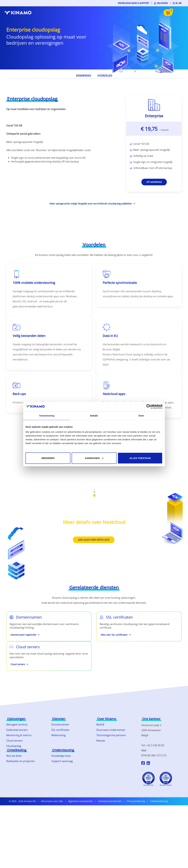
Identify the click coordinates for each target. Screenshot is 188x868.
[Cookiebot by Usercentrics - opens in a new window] (149, 407)
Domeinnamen (60, 724)
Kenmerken (84, 76)
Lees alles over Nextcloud (94, 540)
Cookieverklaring (159, 801)
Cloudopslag (14, 746)
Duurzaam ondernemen (111, 730)
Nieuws (101, 741)
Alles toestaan (140, 458)
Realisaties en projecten (20, 761)
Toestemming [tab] (47, 416)
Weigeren (48, 458)
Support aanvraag (62, 761)
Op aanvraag (154, 182)
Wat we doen (14, 756)
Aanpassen (94, 458)
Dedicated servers (17, 730)
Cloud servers (14, 741)
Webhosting (58, 735)
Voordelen (105, 76)
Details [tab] (94, 416)
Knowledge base (61, 756)
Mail (144, 750)
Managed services (17, 724)
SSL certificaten (60, 730)
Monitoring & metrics (19, 735)
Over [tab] (141, 416)
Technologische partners (111, 735)
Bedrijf (100, 724)
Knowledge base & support (134, 3)
